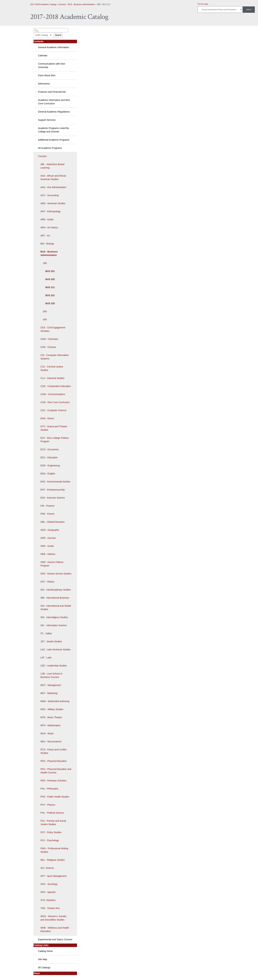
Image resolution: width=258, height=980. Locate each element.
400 (45, 319)
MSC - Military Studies (52, 709)
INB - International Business (55, 598)
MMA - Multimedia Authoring (55, 701)
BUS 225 (50, 303)
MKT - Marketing (49, 693)
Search (58, 35)
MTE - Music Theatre (51, 717)
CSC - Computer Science (53, 410)
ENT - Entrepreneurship (53, 490)
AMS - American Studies (53, 203)
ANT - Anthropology (51, 211)
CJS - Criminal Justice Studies (52, 368)
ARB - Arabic (47, 219)
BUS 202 (50, 279)
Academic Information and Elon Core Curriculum (54, 102)
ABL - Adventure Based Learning (52, 166)
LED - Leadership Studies (54, 666)
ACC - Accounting (50, 195)
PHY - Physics (48, 805)
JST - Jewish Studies (51, 641)
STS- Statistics (48, 900)
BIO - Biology (47, 244)
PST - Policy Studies (51, 832)
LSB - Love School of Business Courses (51, 675)
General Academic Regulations (54, 112)
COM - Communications (53, 394)
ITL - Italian (46, 633)
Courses (62, 4)
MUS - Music (47, 733)
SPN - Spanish (48, 892)
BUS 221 (50, 295)
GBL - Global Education (53, 522)
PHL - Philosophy (49, 789)
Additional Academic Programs (54, 140)
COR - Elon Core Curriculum (55, 402)
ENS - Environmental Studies (55, 482)
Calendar (43, 56)
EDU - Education (49, 457)
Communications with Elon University (52, 65)
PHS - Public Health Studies (55, 797)
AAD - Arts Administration (53, 187)
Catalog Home (45, 951)
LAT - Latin (46, 658)
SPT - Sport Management (53, 876)
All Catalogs (44, 968)
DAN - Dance (47, 418)
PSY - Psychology (50, 840)
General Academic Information (53, 47)
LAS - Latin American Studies (55, 650)
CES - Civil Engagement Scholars (53, 329)
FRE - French (47, 514)
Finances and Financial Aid (52, 92)
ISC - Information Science (54, 625)
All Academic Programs (50, 148)
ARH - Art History (49, 228)
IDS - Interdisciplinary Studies (56, 590)
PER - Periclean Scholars (53, 781)
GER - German (48, 538)
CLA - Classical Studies (52, 378)
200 (99, 4)
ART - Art (45, 236)
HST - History (47, 582)
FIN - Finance (47, 506)
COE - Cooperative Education (56, 386)
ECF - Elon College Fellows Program (55, 440)
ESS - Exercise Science (53, 498)
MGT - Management (51, 685)
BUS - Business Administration (82, 4)
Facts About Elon (47, 75)
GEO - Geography (50, 530)
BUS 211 (50, 287)
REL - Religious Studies (53, 860)
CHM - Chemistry (49, 339)
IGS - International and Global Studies (56, 608)
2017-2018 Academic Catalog (43, 4)
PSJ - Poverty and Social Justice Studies (53, 823)
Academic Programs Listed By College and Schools (53, 130)
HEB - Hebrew (48, 554)
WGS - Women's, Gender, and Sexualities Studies (54, 918)
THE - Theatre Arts (50, 908)
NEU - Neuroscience (51, 741)
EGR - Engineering (50, 466)
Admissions (44, 84)
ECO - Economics (50, 449)
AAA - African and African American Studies (53, 177)
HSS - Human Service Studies (56, 574)
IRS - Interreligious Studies (54, 617)
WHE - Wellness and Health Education (55, 929)
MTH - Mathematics (51, 725)
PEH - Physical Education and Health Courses (56, 771)
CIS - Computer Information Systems (55, 357)
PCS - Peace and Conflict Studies (54, 751)
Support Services (47, 120)
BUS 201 (50, 271)
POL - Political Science (52, 813)
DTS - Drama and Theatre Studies (54, 428)
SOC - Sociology (49, 884)
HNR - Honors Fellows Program (52, 564)
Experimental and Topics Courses (55, 939)
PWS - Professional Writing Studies (54, 850)
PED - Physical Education (54, 761)
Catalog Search (39, 29)
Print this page (203, 4)
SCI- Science (47, 868)
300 (45, 311)
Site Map (43, 959)
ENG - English (48, 474)
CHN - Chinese (48, 347)
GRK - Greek (47, 546)
